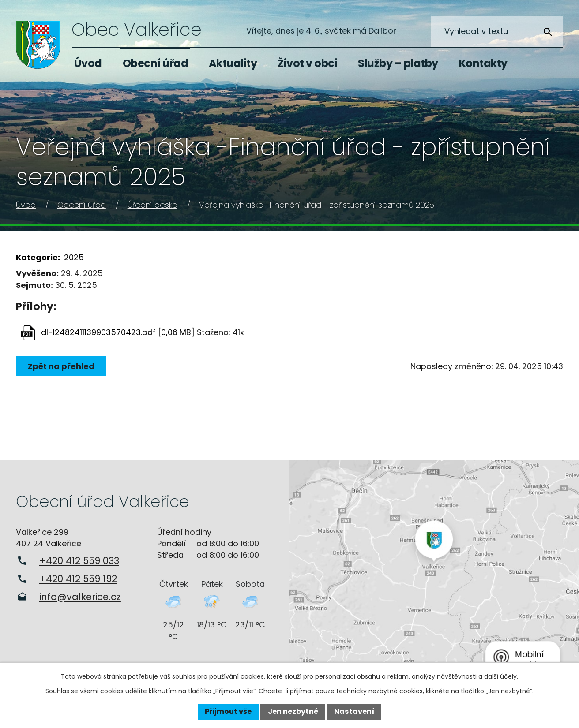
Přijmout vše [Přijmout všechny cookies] (228, 711)
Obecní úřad (156, 63)
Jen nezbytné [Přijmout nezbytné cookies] (293, 711)
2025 (74, 257)
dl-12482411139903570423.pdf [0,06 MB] (118, 332)
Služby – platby (398, 63)
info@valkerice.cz (80, 597)
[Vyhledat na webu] (497, 32)
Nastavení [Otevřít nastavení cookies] (354, 711)
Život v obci (307, 63)
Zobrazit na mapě (434, 570)
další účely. (501, 676)
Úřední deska (152, 205)
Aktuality (233, 63)
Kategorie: (38, 257)
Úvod (88, 63)
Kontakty (483, 63)
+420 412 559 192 (78, 579)
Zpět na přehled (61, 366)
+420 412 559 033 (79, 561)
